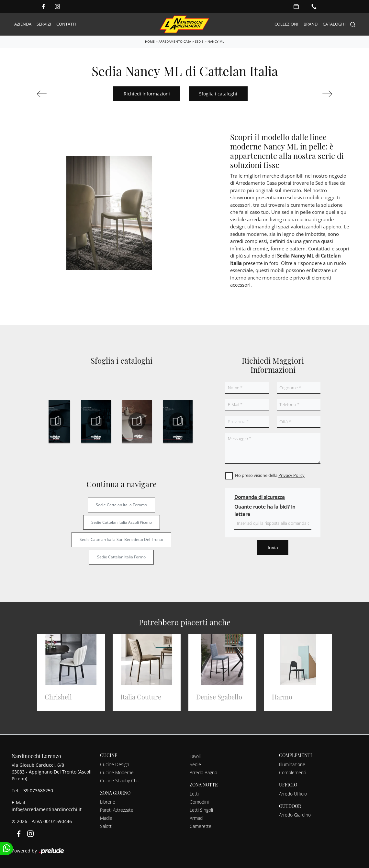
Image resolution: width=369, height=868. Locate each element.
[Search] (353, 24)
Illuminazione (292, 764)
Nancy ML (216, 41)
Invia (273, 548)
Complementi (293, 772)
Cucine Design (115, 764)
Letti (194, 794)
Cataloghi (334, 24)
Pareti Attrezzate (117, 810)
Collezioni (286, 24)
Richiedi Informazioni (147, 94)
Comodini (199, 802)
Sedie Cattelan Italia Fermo (121, 557)
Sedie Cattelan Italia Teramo (121, 505)
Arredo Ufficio (293, 794)
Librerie (108, 802)
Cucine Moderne (117, 772)
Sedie (199, 41)
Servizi (44, 24)
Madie (106, 818)
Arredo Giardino (295, 815)
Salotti (106, 826)
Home (150, 41)
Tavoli (195, 756)
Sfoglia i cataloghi (218, 94)
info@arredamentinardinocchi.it (47, 809)
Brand (311, 24)
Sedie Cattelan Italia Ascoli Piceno (122, 522)
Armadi (197, 818)
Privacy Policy (291, 475)
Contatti (66, 24)
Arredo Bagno (203, 772)
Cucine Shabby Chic (120, 780)
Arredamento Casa (175, 41)
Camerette (201, 826)
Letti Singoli (201, 810)
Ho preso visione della (270, 475)
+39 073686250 (37, 791)
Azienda (23, 24)
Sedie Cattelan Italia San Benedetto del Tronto (121, 539)
